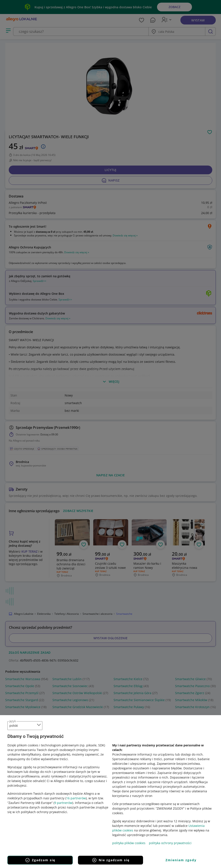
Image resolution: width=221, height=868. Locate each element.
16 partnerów (76, 798)
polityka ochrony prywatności (170, 843)
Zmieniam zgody (181, 860)
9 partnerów (63, 803)
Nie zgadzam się (111, 860)
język (13, 721)
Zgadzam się (40, 860)
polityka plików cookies (129, 843)
